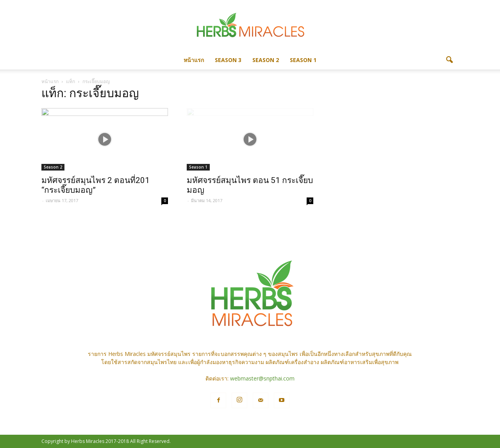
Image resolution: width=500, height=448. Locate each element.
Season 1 (303, 60)
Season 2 (266, 60)
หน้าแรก (194, 60)
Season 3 (228, 60)
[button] (449, 60)
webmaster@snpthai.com (262, 378)
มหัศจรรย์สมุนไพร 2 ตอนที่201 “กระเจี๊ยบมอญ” (96, 185)
